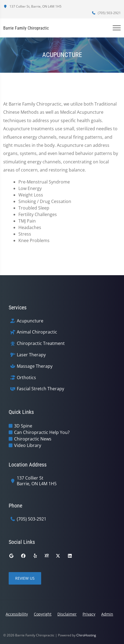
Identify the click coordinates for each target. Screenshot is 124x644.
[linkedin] (70, 556)
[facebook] (23, 556)
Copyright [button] (43, 614)
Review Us (25, 578)
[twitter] (58, 556)
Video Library (28, 445)
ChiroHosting (86, 635)
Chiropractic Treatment (41, 343)
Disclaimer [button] (67, 614)
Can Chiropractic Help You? (42, 432)
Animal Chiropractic (37, 332)
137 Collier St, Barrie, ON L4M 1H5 (32, 6)
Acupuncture (30, 321)
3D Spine (23, 426)
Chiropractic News (33, 439)
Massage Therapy (35, 366)
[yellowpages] (47, 556)
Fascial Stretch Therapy (40, 389)
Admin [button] (107, 614)
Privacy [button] (89, 614)
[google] (11, 556)
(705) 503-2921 (106, 13)
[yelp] (35, 556)
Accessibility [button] (17, 614)
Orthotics (26, 378)
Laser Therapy (31, 355)
